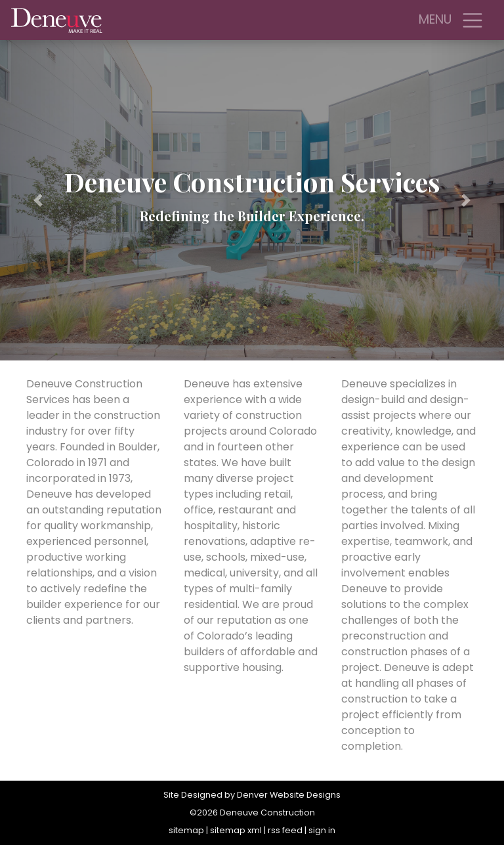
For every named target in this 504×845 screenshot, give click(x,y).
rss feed (285, 830)
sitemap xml (236, 830)
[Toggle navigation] (472, 20)
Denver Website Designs (289, 795)
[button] (38, 200)
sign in (322, 830)
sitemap (186, 830)
